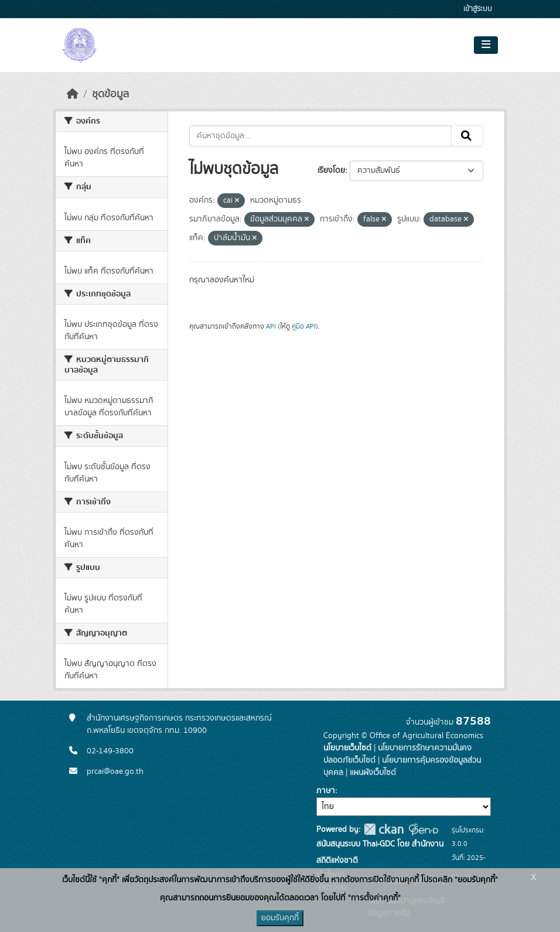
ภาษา (326, 791)
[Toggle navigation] (486, 45)
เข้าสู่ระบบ (478, 9)
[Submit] (467, 136)
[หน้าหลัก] (73, 94)
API (271, 326)
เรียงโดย (331, 170)
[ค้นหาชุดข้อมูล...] (321, 136)
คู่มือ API (304, 326)
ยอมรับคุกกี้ (280, 918)
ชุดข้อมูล (110, 94)
